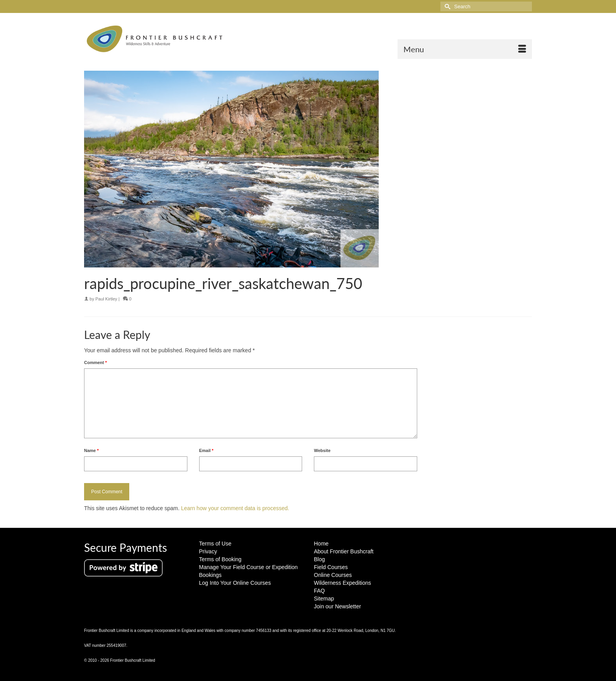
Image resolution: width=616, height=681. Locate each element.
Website (322, 450)
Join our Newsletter (337, 606)
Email (206, 450)
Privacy (208, 551)
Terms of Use (215, 544)
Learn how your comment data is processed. (235, 508)
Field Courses (331, 567)
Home (321, 544)
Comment (95, 362)
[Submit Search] (446, 6)
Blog (319, 559)
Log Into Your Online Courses (235, 583)
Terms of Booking (220, 559)
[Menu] (465, 49)
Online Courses (333, 575)
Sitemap (324, 599)
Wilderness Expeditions (343, 583)
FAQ (319, 591)
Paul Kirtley (106, 299)
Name (91, 450)
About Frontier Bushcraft (344, 551)
